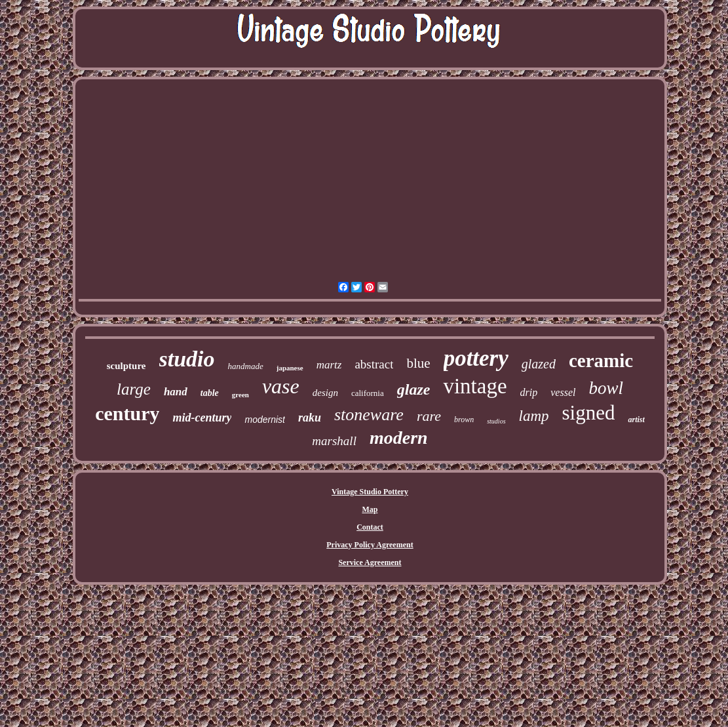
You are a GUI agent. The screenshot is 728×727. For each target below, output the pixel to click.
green (240, 395)
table (210, 393)
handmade (246, 366)
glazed (539, 364)
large (134, 389)
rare (429, 416)
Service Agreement (370, 562)
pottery (476, 358)
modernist (264, 420)
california (368, 393)
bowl (606, 388)
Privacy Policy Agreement (370, 545)
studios (496, 421)
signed (589, 413)
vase (281, 386)
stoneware (369, 415)
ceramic (601, 361)
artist (636, 420)
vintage (475, 386)
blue (418, 363)
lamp (534, 416)
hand (176, 392)
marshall (334, 441)
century (127, 413)
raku (310, 418)
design (325, 393)
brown (464, 420)
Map (370, 509)
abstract (374, 364)
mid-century (202, 418)
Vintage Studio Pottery (370, 492)
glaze (414, 389)
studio (187, 359)
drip (529, 392)
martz (329, 365)
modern (399, 438)
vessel (563, 392)
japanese (290, 368)
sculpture (126, 366)
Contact (370, 527)
